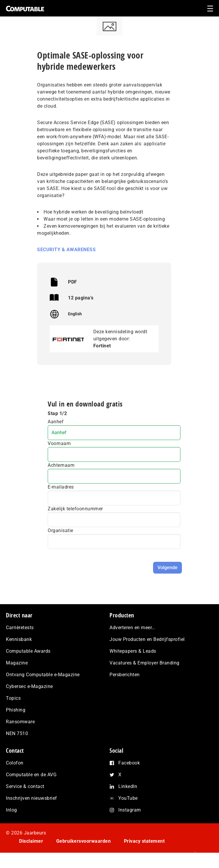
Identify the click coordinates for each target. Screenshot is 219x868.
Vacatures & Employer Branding (145, 663)
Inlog (11, 810)
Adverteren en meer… (132, 628)
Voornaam (59, 443)
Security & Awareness (66, 250)
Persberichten (125, 675)
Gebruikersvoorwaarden (84, 841)
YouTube (128, 798)
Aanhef (56, 422)
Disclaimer (31, 841)
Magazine (17, 663)
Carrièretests (20, 628)
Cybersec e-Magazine (29, 686)
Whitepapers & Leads (133, 651)
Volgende (167, 568)
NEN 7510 (17, 733)
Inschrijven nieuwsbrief (31, 798)
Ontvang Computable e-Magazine (43, 675)
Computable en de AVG (31, 775)
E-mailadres (61, 487)
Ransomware (20, 722)
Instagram (130, 810)
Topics (13, 698)
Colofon (15, 763)
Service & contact (25, 786)
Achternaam (61, 465)
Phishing (16, 710)
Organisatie (60, 530)
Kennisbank (19, 639)
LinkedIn (128, 786)
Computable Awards (28, 651)
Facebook (129, 763)
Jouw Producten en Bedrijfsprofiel (147, 639)
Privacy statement (144, 841)
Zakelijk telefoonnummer (75, 509)
